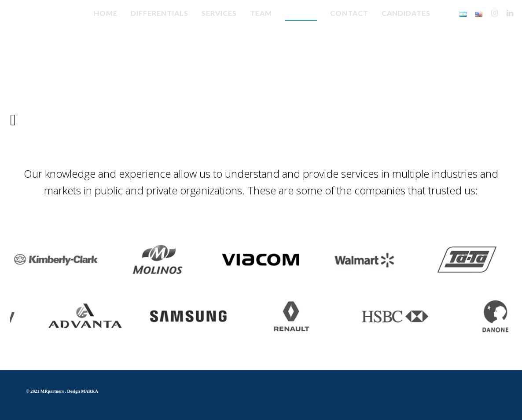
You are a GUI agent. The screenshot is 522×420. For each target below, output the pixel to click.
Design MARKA (83, 391)
